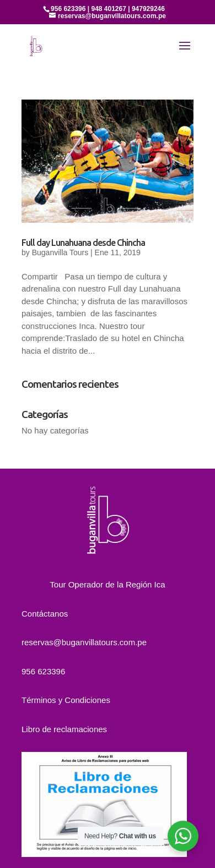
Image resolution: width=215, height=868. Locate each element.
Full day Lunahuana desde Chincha (83, 243)
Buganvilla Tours (60, 252)
